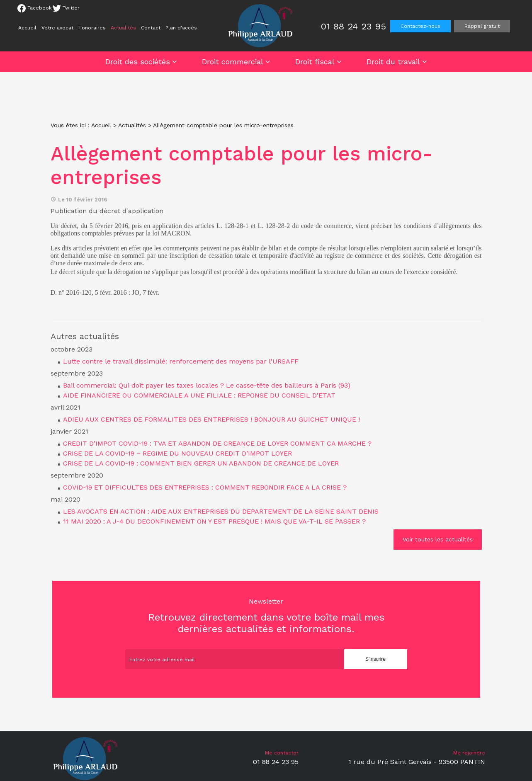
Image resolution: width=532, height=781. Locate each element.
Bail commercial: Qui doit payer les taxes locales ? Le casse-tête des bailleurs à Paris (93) (207, 385)
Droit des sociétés (138, 62)
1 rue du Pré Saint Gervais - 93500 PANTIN (417, 762)
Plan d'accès (181, 28)
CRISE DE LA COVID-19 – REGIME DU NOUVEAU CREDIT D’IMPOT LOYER (177, 453)
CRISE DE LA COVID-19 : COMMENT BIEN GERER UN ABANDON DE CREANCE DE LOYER (201, 463)
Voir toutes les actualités (438, 539)
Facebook (35, 8)
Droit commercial (233, 62)
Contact (151, 28)
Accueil (27, 28)
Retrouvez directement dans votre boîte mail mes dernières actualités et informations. (266, 616)
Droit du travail (393, 62)
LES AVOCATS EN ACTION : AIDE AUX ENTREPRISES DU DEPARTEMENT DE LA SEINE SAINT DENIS (221, 511)
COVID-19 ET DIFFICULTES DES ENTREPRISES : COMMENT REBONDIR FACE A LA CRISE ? (205, 487)
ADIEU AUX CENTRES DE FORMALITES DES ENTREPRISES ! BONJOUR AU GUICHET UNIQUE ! (211, 419)
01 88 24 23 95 (353, 26)
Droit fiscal (315, 62)
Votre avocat (57, 28)
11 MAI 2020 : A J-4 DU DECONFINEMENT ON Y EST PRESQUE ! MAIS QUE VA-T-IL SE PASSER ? (214, 521)
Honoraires (92, 28)
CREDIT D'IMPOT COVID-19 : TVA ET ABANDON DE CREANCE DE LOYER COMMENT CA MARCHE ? (217, 443)
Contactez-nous (420, 26)
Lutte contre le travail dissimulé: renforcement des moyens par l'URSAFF (181, 361)
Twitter (66, 8)
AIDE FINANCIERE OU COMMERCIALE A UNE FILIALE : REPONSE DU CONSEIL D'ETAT (199, 395)
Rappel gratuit (482, 26)
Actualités (123, 28)
